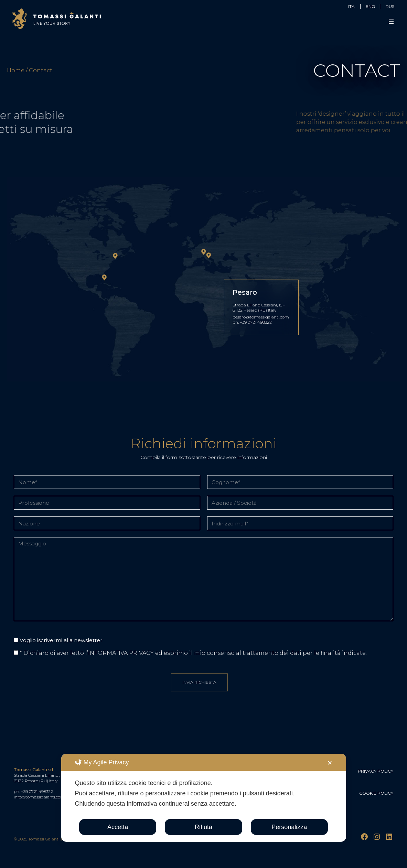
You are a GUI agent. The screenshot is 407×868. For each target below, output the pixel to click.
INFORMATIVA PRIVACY (121, 653)
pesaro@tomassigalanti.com (261, 317)
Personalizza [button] (289, 827)
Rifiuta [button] (203, 827)
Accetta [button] (118, 827)
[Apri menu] (392, 21)
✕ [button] (330, 763)
